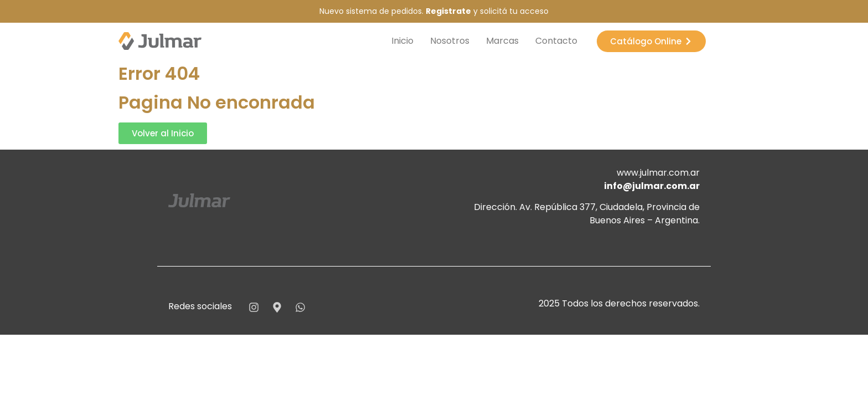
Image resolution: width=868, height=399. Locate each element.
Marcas (502, 41)
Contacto (556, 41)
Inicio (402, 41)
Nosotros (450, 41)
